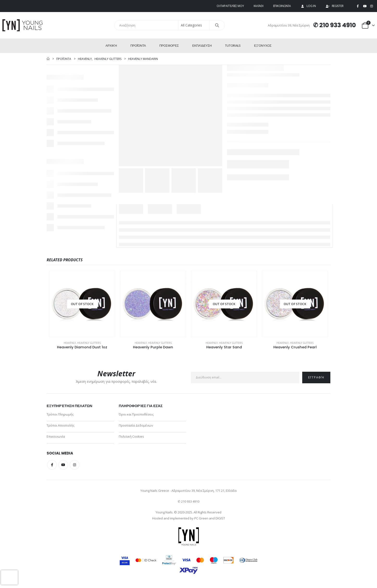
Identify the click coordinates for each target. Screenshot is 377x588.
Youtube (63, 465)
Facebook (52, 465)
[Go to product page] (82, 304)
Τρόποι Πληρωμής (60, 414)
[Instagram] (371, 6)
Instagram (75, 465)
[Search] (217, 25)
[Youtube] (365, 6)
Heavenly (70, 343)
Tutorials (233, 46)
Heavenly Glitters (89, 343)
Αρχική (111, 46)
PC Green (201, 518)
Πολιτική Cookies (131, 436)
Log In (308, 6)
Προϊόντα (138, 46)
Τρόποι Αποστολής (60, 425)
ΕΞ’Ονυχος (263, 46)
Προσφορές (169, 46)
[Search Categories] (194, 25)
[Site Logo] (23, 25)
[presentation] (9, 577)
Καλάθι (259, 6)
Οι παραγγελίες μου (230, 6)
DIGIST (220, 518)
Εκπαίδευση (202, 46)
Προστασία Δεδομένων (136, 425)
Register (335, 6)
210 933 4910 (338, 25)
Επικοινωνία (282, 6)
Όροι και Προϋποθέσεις (136, 414)
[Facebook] (358, 6)
